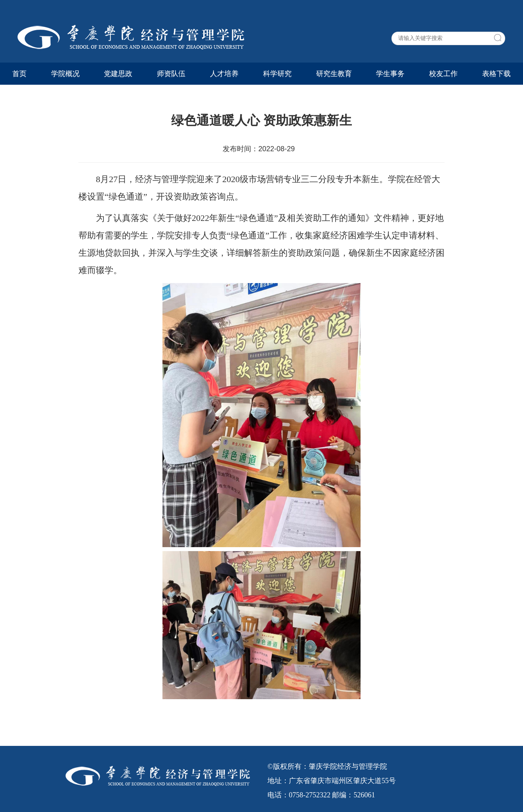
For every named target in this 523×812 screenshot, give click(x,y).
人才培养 (224, 74)
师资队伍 (171, 74)
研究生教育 (334, 74)
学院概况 (65, 74)
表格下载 (496, 74)
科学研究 (277, 74)
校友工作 (443, 74)
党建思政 (118, 74)
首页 (19, 74)
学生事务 (390, 74)
